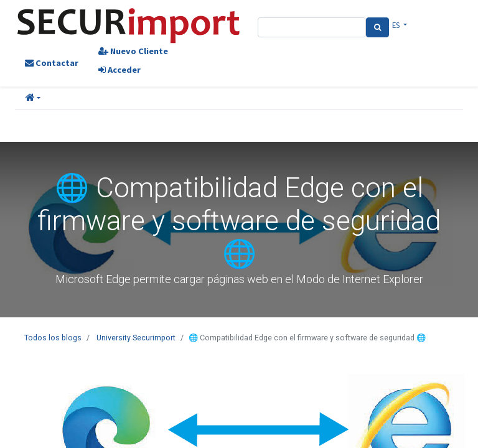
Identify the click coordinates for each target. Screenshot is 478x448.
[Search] (377, 27)
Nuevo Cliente (133, 51)
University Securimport (136, 338)
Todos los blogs (53, 338)
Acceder (119, 70)
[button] (33, 98)
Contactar (52, 63)
